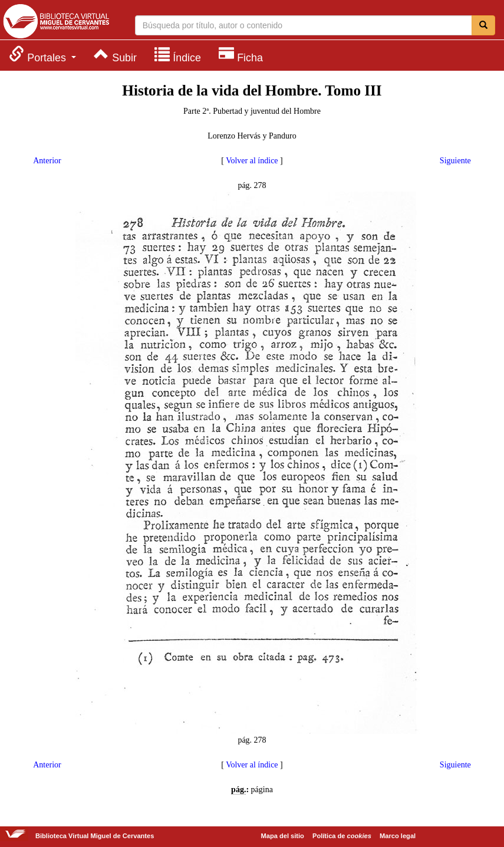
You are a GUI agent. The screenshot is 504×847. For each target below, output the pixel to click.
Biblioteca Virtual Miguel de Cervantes (56, 21)
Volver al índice (252, 161)
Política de (342, 836)
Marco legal (398, 836)
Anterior (47, 161)
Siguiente (455, 161)
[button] (42, 55)
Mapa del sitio (283, 836)
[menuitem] (42, 55)
